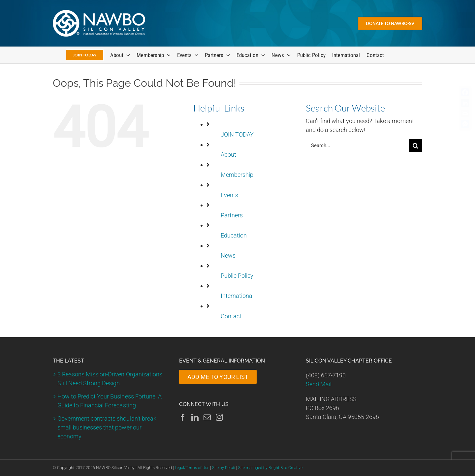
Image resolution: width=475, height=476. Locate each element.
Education (234, 235)
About (228, 155)
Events (229, 195)
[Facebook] (183, 417)
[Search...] (357, 145)
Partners (232, 215)
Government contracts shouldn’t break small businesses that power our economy (107, 427)
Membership (237, 175)
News (228, 255)
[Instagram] (219, 417)
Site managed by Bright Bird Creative (270, 468)
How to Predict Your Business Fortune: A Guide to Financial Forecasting (110, 401)
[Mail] (207, 417)
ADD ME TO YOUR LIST (218, 377)
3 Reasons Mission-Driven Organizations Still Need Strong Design (110, 379)
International (237, 296)
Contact (231, 316)
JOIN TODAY (237, 134)
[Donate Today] (390, 23)
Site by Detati (224, 468)
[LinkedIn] (195, 417)
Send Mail (319, 384)
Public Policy (237, 276)
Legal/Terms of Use (192, 468)
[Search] (416, 145)
